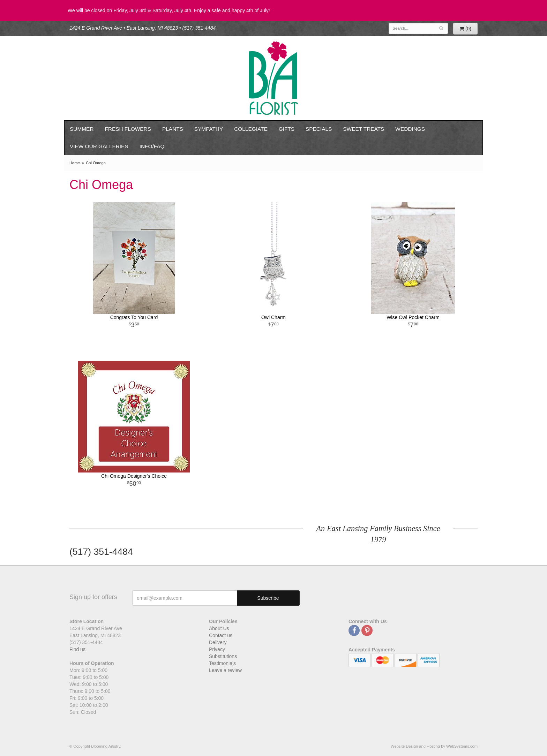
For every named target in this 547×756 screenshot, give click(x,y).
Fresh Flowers (128, 129)
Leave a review (225, 670)
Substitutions (223, 656)
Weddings (410, 129)
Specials (319, 129)
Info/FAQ (152, 146)
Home (75, 163)
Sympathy (209, 129)
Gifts (287, 129)
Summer (82, 129)
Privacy (217, 649)
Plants (173, 129)
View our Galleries (99, 146)
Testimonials (222, 663)
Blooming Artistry (273, 78)
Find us (77, 649)
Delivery (218, 642)
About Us (219, 628)
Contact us (221, 635)
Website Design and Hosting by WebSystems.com (434, 746)
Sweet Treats (364, 129)
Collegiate (251, 129)
